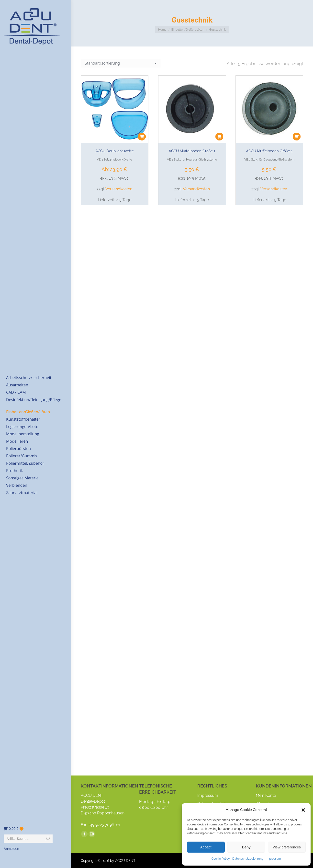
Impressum (273, 859)
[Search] (28, 839)
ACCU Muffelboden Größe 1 (192, 151)
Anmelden (11, 849)
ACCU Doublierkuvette (115, 151)
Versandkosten (119, 189)
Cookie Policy (221, 859)
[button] (303, 810)
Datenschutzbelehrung (248, 859)
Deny (246, 847)
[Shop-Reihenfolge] (121, 63)
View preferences (287, 847)
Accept (206, 847)
